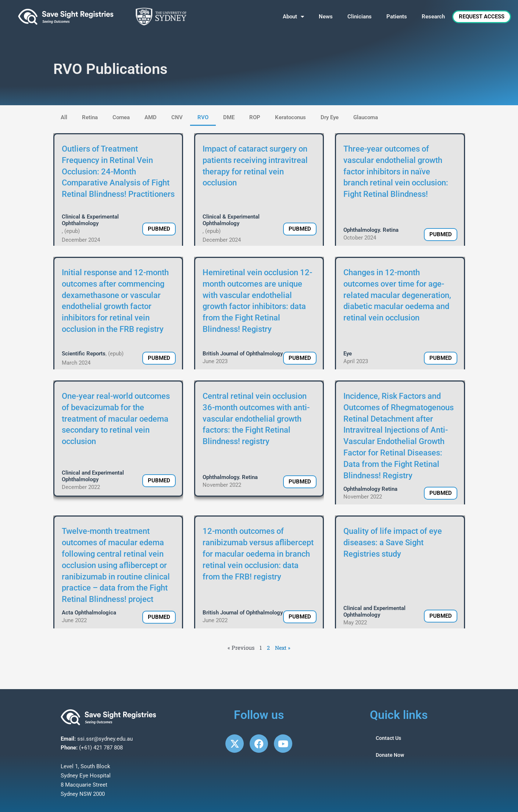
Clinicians (360, 17)
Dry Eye (330, 117)
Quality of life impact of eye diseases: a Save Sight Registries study (393, 542)
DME (229, 117)
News (326, 17)
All (64, 117)
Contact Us (389, 738)
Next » (283, 648)
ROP (255, 117)
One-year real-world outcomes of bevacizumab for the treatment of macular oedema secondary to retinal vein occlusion (116, 419)
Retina (90, 117)
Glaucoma (366, 117)
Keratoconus (290, 117)
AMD (151, 117)
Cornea (121, 117)
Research (433, 17)
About (293, 17)
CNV (177, 117)
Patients (397, 17)
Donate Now (391, 755)
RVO (203, 117)
